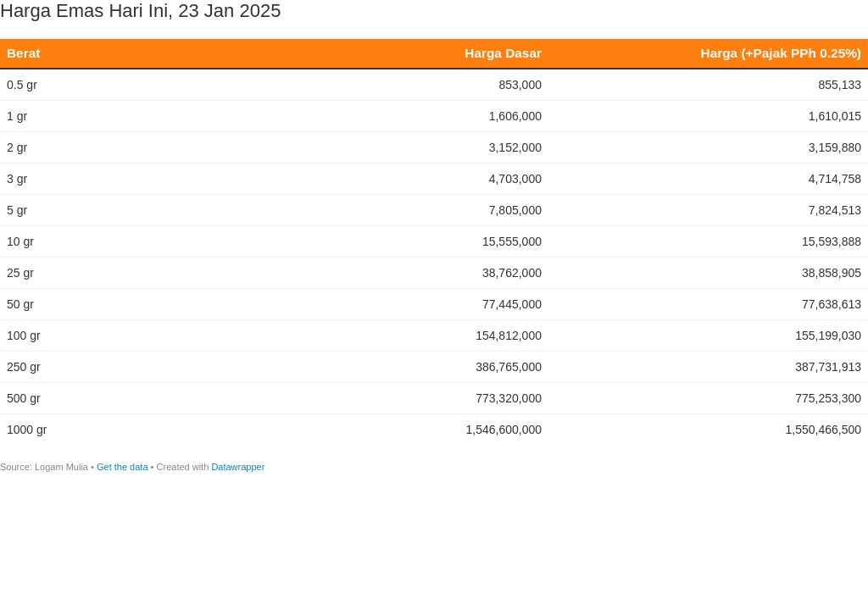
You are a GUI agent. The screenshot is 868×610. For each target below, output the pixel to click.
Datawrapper (238, 467)
